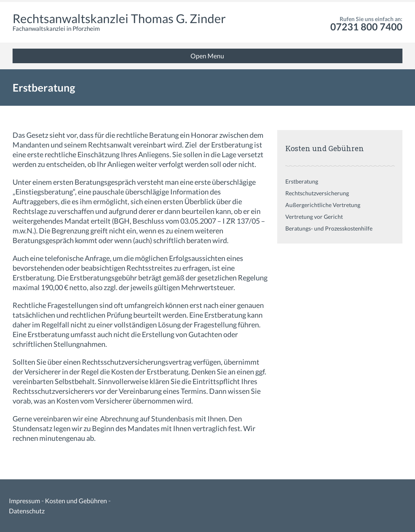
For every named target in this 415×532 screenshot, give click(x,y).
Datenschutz (27, 511)
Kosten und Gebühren (76, 501)
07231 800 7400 (366, 27)
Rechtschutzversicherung (317, 193)
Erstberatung (302, 181)
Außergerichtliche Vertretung (323, 205)
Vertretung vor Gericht (314, 217)
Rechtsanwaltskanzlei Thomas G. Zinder (119, 18)
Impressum (25, 501)
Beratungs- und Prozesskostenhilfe (329, 228)
